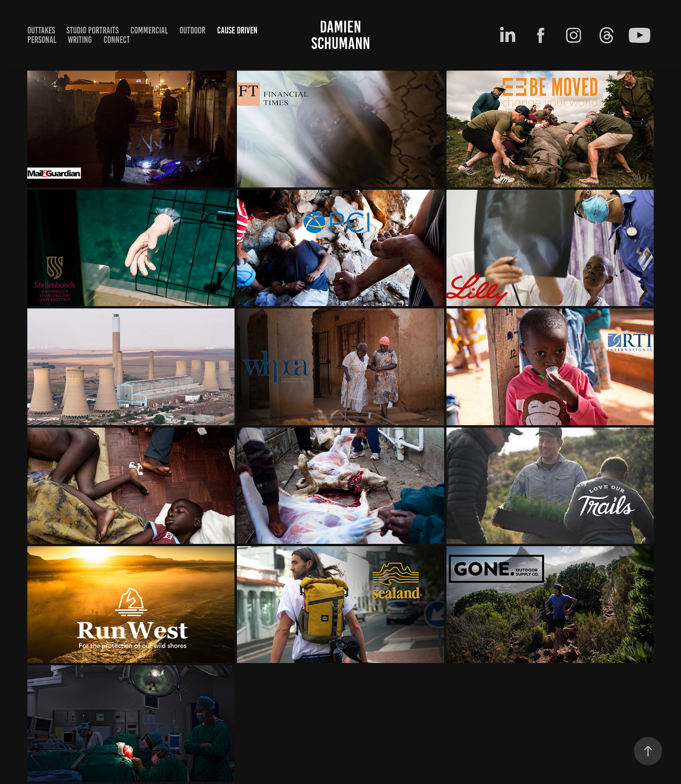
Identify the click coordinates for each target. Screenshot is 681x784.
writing (80, 40)
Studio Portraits (93, 30)
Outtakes (41, 30)
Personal (42, 40)
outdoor (192, 30)
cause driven (237, 30)
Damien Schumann (341, 35)
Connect (117, 40)
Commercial (149, 30)
